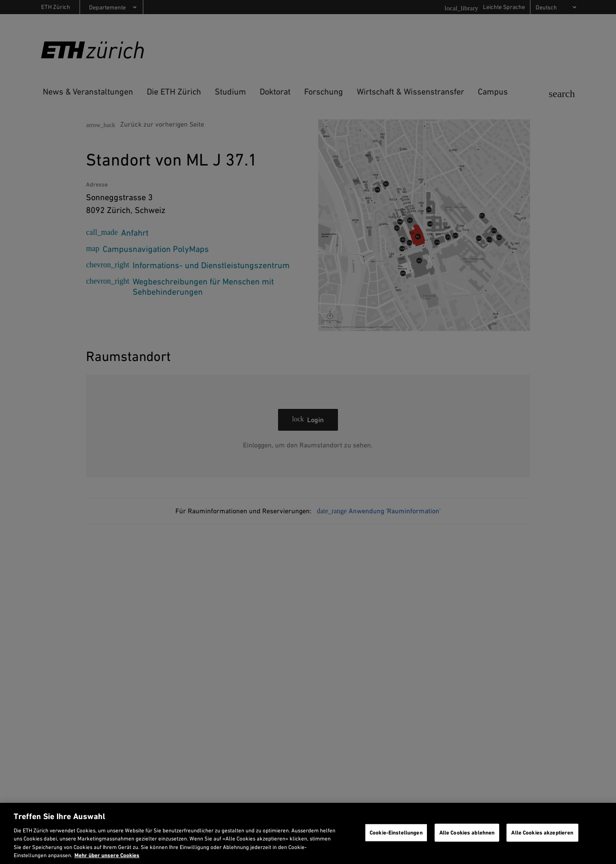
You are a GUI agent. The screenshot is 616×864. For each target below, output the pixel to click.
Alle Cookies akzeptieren (542, 833)
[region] (308, 833)
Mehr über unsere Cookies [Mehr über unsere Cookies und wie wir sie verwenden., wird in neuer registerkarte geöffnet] (107, 855)
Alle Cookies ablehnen (467, 833)
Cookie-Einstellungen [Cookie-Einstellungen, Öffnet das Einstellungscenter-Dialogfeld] (396, 833)
